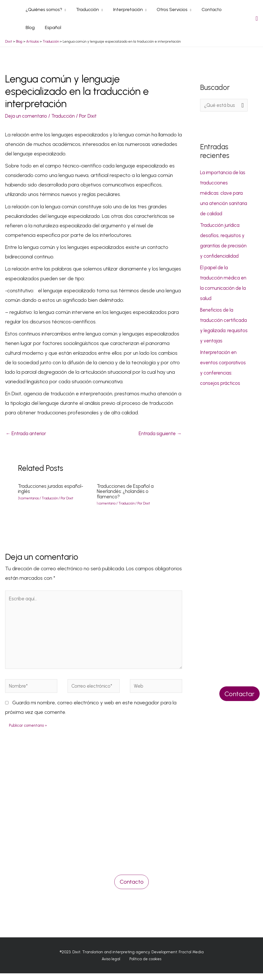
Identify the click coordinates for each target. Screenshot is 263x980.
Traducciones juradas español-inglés (53, 489)
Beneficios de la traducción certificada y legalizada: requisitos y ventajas (224, 340)
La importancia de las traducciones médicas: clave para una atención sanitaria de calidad (223, 192)
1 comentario (107, 503)
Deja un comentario (27, 115)
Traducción (67, 115)
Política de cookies (144, 966)
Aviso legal (112, 966)
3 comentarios (29, 498)
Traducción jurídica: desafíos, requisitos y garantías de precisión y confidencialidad (224, 245)
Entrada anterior (28, 433)
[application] (63, 9)
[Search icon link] (257, 18)
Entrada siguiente (159, 433)
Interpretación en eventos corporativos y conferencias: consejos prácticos (221, 393)
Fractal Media (191, 958)
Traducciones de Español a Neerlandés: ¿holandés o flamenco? (127, 491)
